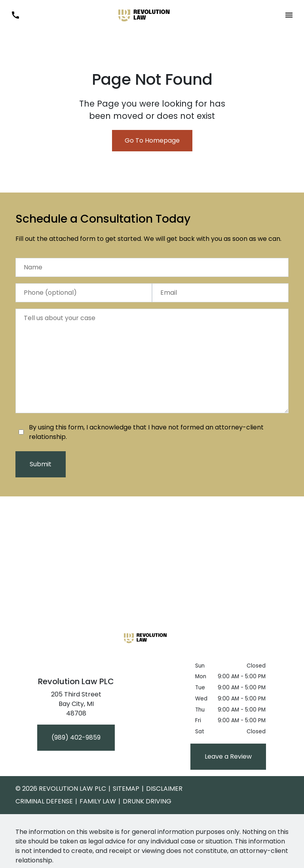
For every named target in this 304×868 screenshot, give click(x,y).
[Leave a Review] (228, 757)
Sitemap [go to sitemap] (126, 789)
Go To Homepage (152, 140)
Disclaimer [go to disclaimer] (164, 789)
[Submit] (41, 464)
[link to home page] (152, 14)
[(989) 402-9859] (76, 738)
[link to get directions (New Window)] (76, 706)
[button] (289, 15)
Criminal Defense (44, 801)
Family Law (98, 801)
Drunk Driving (147, 801)
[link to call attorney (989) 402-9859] (15, 15)
